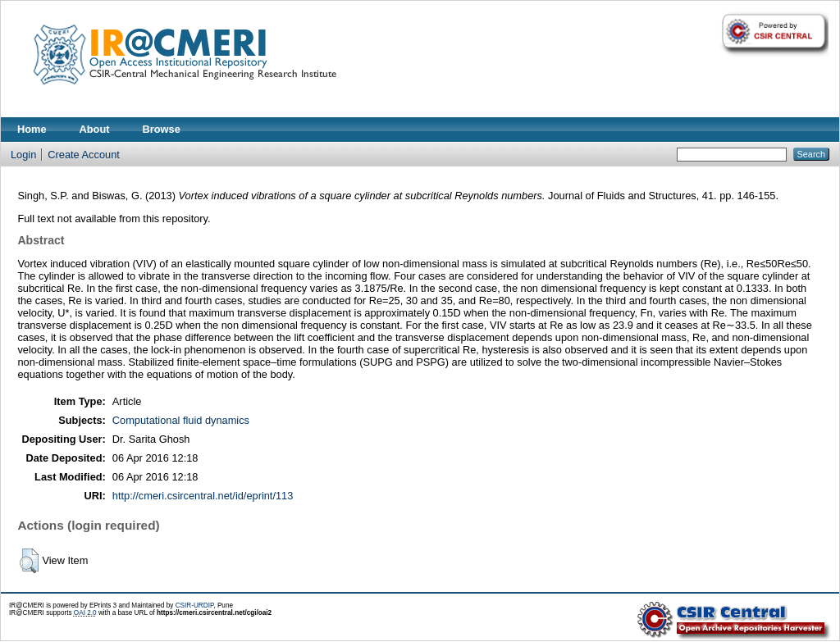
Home (32, 129)
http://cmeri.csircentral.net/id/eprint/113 (203, 496)
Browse (162, 129)
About (95, 129)
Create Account (84, 155)
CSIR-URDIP (195, 606)
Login (23, 155)
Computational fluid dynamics (181, 420)
